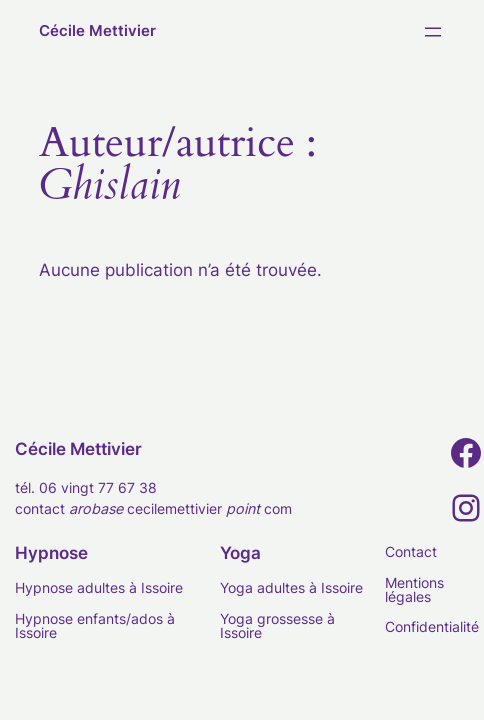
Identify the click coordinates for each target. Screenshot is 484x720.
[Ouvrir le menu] (433, 32)
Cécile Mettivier (97, 31)
